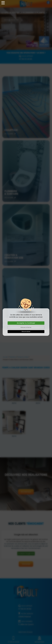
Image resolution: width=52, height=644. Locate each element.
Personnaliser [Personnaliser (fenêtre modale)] (26, 332)
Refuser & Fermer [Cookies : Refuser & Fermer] (26, 327)
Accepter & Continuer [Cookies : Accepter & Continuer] (26, 323)
